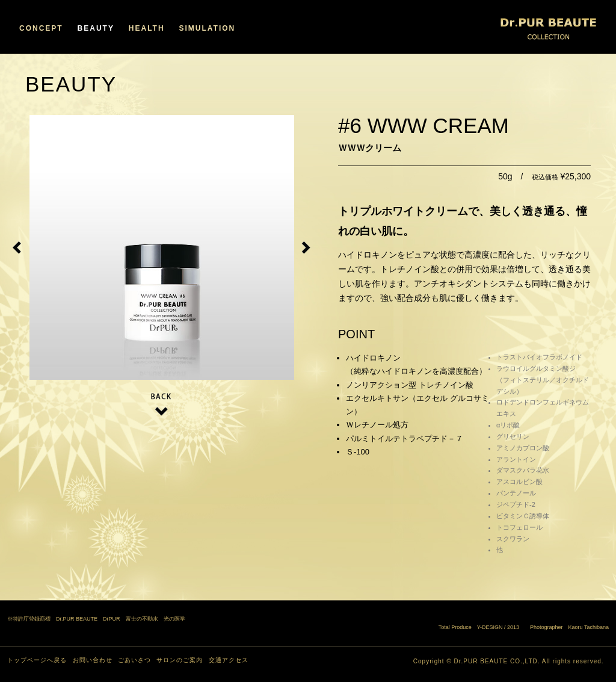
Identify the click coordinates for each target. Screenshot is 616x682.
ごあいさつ (134, 660)
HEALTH (147, 28)
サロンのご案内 (180, 660)
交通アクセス (229, 660)
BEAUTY (96, 28)
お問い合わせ (93, 660)
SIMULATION (207, 28)
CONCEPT (41, 28)
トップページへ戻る (37, 660)
